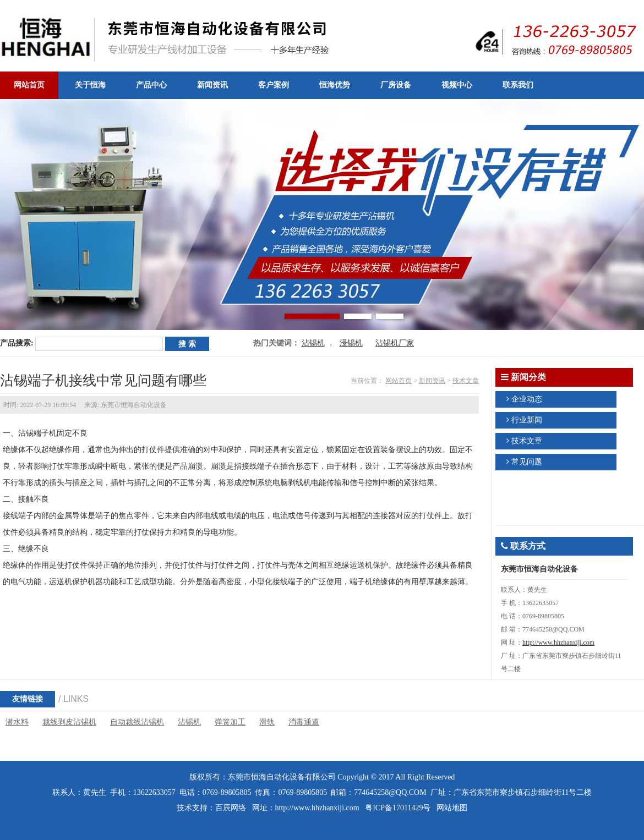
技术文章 (466, 381)
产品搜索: (17, 343)
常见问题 (527, 462)
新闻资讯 (432, 381)
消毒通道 (304, 722)
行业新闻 (527, 420)
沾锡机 (313, 343)
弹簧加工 (230, 722)
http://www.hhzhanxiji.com (558, 643)
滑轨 (267, 722)
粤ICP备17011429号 (398, 808)
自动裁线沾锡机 (137, 722)
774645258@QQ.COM (390, 792)
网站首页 (399, 381)
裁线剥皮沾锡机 (69, 722)
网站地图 (452, 808)
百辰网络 (231, 808)
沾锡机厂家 (395, 343)
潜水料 (17, 722)
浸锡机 (351, 343)
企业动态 (527, 399)
